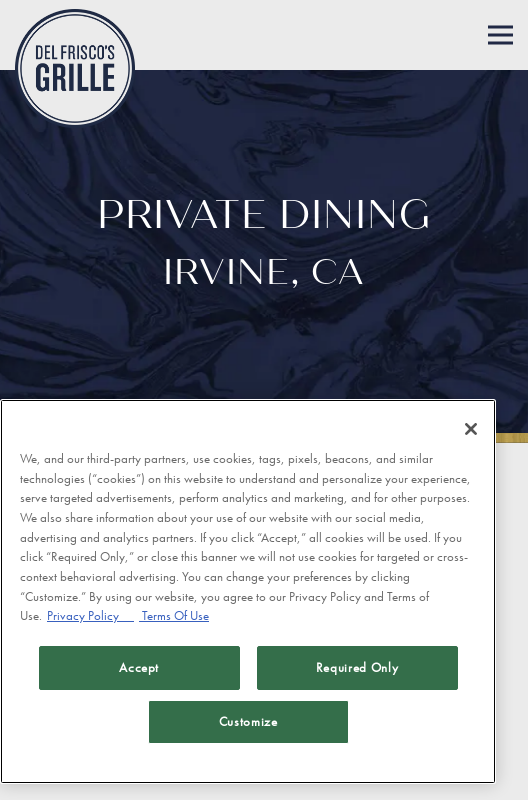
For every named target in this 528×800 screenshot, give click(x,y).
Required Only (357, 667)
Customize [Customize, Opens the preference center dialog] (248, 721)
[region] (248, 591)
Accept (139, 667)
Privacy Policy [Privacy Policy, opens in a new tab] (90, 615)
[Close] (471, 429)
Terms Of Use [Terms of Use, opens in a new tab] (174, 615)
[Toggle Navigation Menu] (500, 35)
